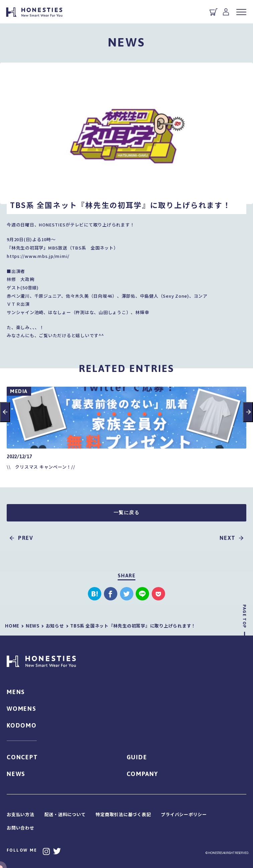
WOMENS (22, 709)
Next (248, 412)
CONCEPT (22, 757)
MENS (16, 692)
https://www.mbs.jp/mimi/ (38, 256)
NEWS (16, 774)
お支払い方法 (21, 814)
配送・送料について (65, 814)
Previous (5, 412)
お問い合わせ (21, 828)
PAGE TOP (244, 616)
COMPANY (143, 774)
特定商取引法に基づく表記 (123, 814)
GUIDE (137, 757)
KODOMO (22, 725)
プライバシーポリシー (184, 814)
